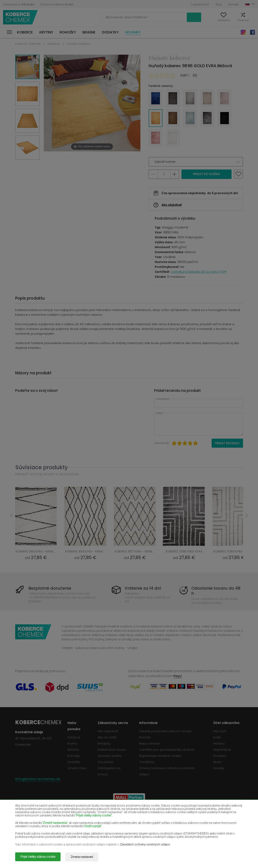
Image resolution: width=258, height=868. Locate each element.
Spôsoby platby (110, 756)
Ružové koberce (118, 832)
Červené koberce (73, 820)
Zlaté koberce (71, 838)
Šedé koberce (162, 832)
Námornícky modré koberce (172, 820)
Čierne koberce (26, 820)
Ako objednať (172, 205)
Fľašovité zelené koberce (215, 814)
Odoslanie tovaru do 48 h (215, 591)
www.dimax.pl (232, 855)
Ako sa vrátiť (107, 737)
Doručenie (105, 762)
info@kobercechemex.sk (38, 779)
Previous (32, 165)
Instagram (243, 32)
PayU (178, 676)
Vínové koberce (163, 814)
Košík (252, 20)
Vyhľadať (175, 17)
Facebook (252, 32)
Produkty (220, 756)
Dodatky (110, 32)
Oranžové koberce (74, 832)
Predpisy (104, 743)
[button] (196, 162)
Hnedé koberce (117, 814)
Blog (219, 4)
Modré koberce (26, 832)
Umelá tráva (77, 768)
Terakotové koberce (212, 832)
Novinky (133, 32)
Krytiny (46, 32)
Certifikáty (147, 762)
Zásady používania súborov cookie (165, 731)
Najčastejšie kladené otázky (160, 756)
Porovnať (235, 20)
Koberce (25, 32)
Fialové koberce (118, 820)
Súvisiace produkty (41, 467)
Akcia (217, 762)
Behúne (89, 32)
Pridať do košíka (206, 174)
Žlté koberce (161, 826)
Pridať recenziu (227, 443)
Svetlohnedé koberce (213, 820)
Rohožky (68, 32)
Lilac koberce (116, 826)
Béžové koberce (26, 814)
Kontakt (233, 4)
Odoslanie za (19, 4)
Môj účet (197, 20)
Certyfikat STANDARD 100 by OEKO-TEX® (199, 272)
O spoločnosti (200, 4)
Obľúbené (216, 20)
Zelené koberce (26, 838)
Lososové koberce (28, 826)
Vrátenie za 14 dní (143, 588)
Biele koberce (70, 814)
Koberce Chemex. (53, 855)
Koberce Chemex (21, 17)
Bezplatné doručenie (51, 588)
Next (23, 165)
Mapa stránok (150, 743)
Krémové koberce (73, 826)
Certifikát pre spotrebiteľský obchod (167, 750)
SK (253, 4)
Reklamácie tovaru (112, 750)
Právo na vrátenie (57, 4)
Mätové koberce (209, 826)
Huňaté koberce (78, 44)
